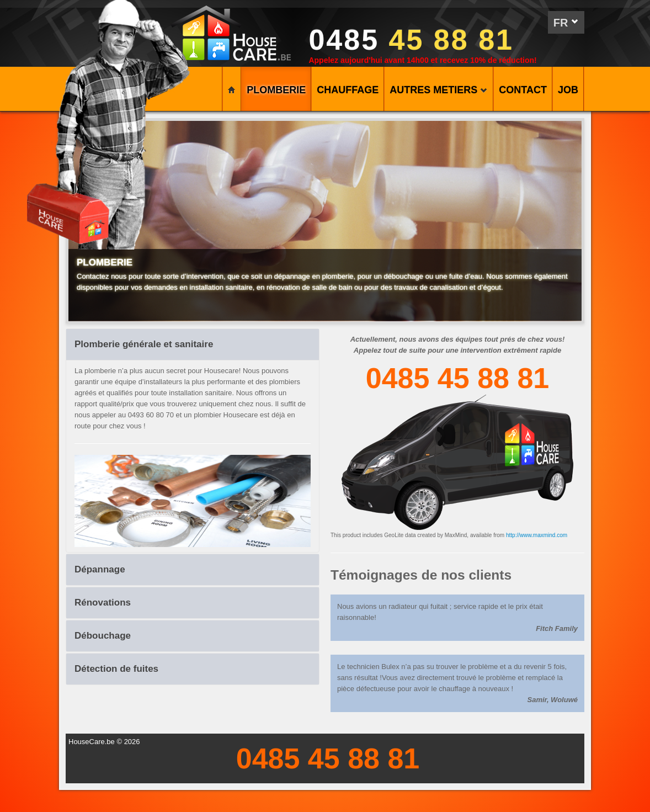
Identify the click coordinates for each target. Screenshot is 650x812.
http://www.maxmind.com (537, 535)
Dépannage (100, 569)
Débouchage (103, 636)
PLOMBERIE (276, 90)
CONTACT (523, 90)
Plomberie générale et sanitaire (144, 344)
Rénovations (103, 603)
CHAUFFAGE (348, 90)
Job (568, 90)
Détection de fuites (116, 669)
